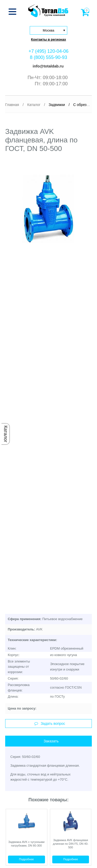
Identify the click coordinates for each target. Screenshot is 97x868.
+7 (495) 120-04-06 (48, 51)
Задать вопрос (50, 724)
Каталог (6, 434)
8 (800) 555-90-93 (48, 57)
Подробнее (27, 859)
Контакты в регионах (48, 39)
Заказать (51, 741)
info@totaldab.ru (48, 66)
